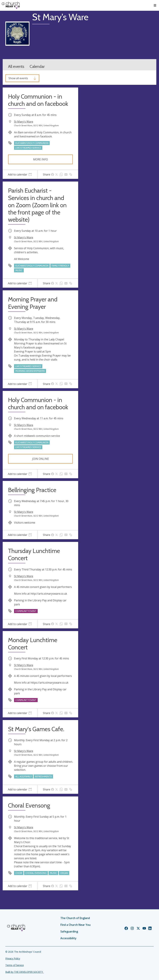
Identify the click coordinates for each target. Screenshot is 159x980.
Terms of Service (15, 965)
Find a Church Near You (75, 925)
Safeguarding (69, 931)
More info (41, 159)
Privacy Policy (13, 958)
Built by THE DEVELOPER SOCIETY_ (25, 972)
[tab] (20, 174)
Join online (41, 459)
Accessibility (68, 938)
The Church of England (75, 918)
